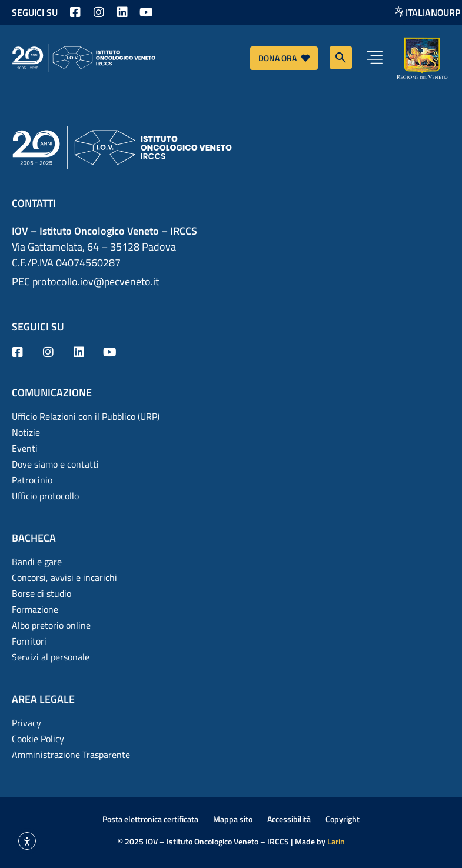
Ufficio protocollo (45, 496)
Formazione (35, 609)
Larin (336, 841)
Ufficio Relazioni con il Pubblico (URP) (86, 416)
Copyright (343, 819)
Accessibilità (289, 819)
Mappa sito (233, 819)
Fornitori (29, 641)
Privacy (26, 723)
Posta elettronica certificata (150, 819)
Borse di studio (41, 593)
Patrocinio (32, 480)
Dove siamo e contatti (55, 464)
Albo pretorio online (51, 625)
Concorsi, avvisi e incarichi (64, 577)
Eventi (25, 448)
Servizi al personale (51, 657)
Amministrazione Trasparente (71, 755)
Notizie (26, 432)
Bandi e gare (37, 562)
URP (452, 12)
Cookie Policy (38, 739)
